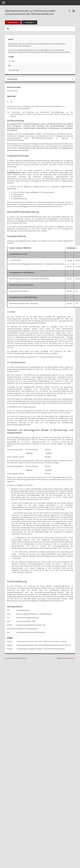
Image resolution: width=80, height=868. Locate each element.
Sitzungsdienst (69, 658)
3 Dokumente (12, 79)
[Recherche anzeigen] (69, 11)
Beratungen (29, 22)
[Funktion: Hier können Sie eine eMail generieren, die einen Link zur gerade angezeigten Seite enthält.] (8, 29)
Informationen (13, 22)
